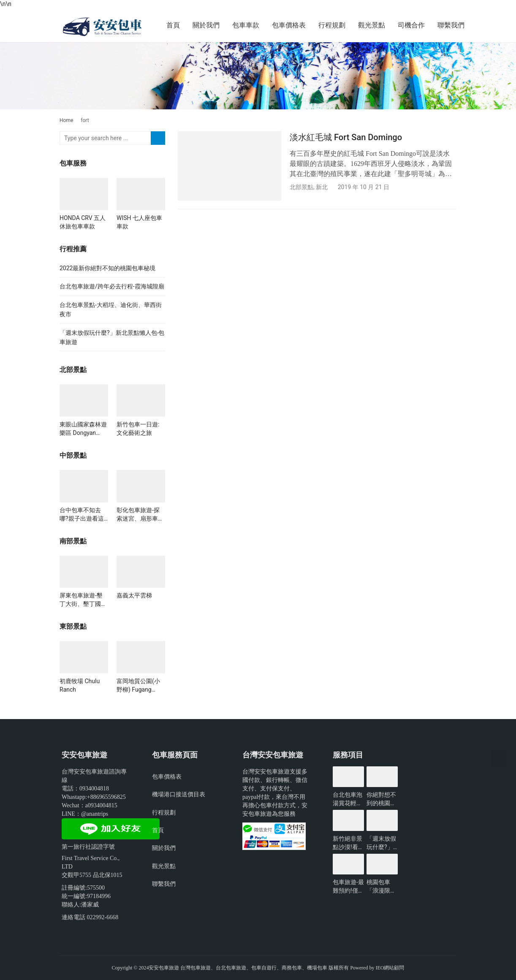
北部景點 (301, 187)
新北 (322, 187)
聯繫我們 (451, 25)
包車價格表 (289, 25)
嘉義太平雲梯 (134, 595)
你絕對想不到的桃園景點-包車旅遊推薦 (382, 799)
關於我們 (206, 25)
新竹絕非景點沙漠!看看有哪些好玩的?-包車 (348, 843)
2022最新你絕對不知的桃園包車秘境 (107, 268)
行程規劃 (332, 25)
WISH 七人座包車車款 (139, 222)
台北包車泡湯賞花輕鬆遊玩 (348, 799)
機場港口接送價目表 (179, 794)
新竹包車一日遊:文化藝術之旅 (138, 429)
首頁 (173, 25)
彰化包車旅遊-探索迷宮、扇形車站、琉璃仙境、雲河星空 (140, 515)
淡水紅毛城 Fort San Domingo (346, 137)
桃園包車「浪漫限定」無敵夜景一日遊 (381, 887)
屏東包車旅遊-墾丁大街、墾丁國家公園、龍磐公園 (83, 600)
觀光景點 (372, 25)
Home (66, 120)
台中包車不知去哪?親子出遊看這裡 (82, 515)
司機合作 (411, 25)
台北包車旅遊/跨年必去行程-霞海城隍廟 (112, 286)
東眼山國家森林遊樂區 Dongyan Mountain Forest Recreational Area (83, 429)
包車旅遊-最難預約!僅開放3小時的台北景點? (348, 887)
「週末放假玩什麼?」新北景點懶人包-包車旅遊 (382, 843)
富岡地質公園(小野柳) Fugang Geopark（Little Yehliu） (138, 686)
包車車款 (246, 25)
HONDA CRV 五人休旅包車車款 (83, 222)
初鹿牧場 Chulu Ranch (80, 685)
